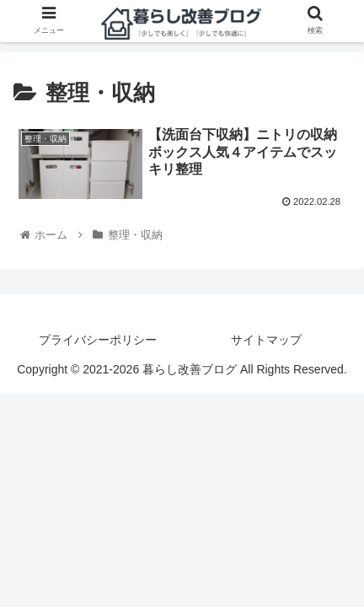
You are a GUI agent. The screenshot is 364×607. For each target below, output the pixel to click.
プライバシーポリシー (98, 340)
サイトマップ (266, 340)
